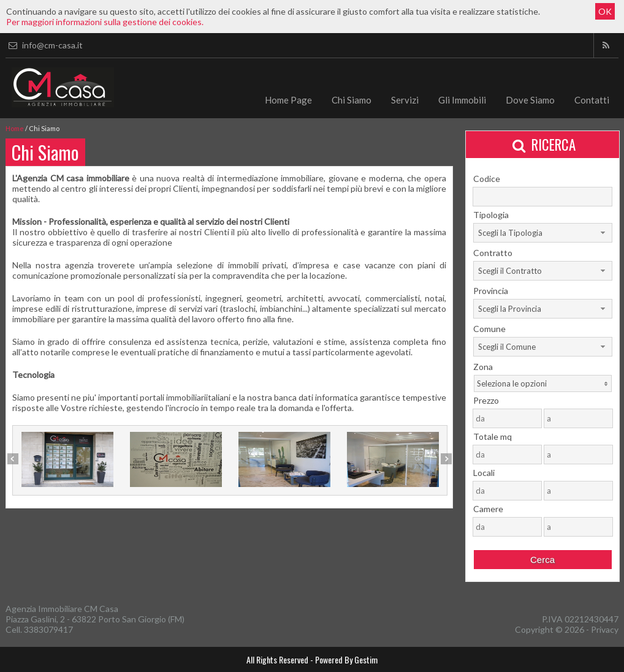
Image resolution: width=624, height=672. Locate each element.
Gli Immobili (462, 100)
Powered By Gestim (346, 659)
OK (605, 11)
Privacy (605, 629)
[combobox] (543, 233)
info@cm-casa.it (44, 45)
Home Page (288, 100)
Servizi (405, 100)
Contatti (592, 100)
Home (15, 128)
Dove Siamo (530, 100)
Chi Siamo (352, 100)
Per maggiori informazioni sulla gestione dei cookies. (105, 22)
